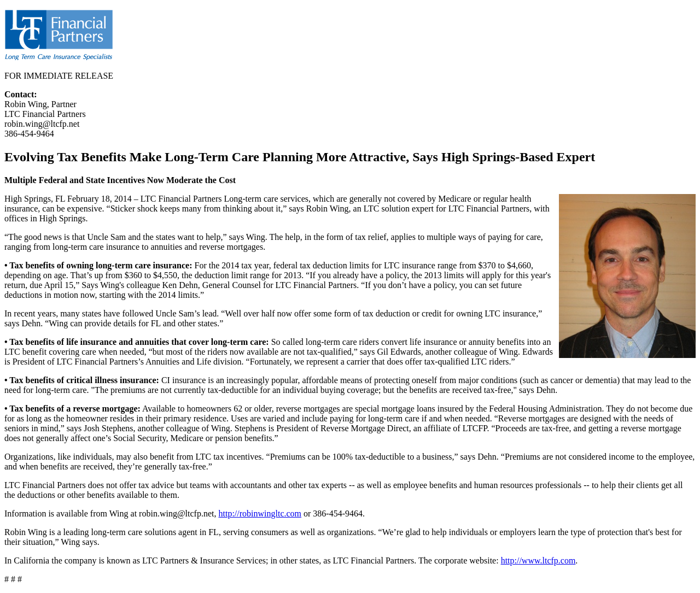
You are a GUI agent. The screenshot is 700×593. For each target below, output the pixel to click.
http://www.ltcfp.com (538, 560)
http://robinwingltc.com (260, 513)
